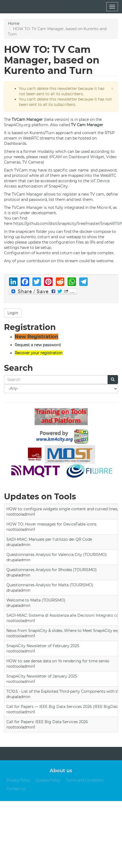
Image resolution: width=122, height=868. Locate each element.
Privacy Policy (18, 780)
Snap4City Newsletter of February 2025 (43, 646)
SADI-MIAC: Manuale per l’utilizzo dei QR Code (49, 539)
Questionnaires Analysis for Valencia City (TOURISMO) (57, 555)
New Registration (36, 337)
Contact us (16, 789)
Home (14, 23)
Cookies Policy (48, 780)
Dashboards (15, 144)
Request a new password (38, 345)
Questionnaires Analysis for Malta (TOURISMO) (50, 585)
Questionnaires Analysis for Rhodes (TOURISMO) (52, 570)
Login (13, 313)
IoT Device (100, 181)
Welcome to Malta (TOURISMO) (36, 600)
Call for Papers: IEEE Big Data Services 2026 (47, 722)
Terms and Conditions (85, 780)
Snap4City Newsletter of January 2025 (42, 676)
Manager (35, 120)
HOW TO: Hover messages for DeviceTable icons (51, 524)
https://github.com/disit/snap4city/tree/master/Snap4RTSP (68, 224)
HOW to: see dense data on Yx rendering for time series (58, 661)
